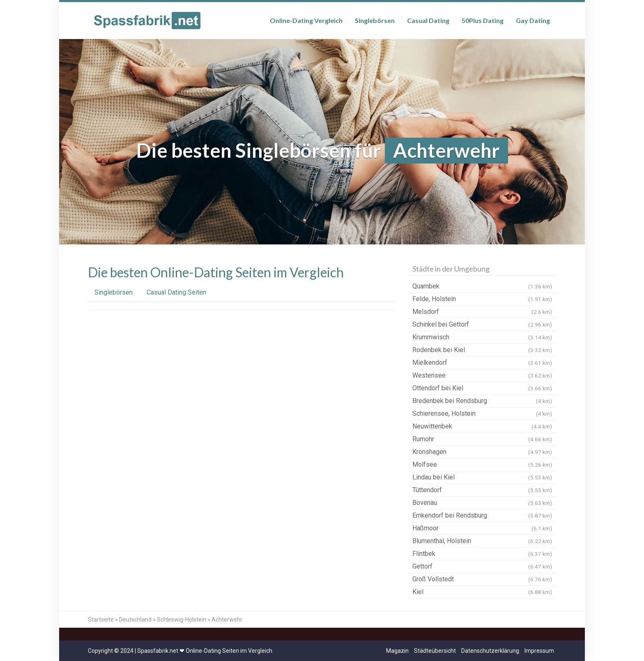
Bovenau (482, 503)
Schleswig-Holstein (182, 620)
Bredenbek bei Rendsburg (482, 401)
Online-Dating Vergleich (306, 20)
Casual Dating (428, 20)
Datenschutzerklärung (490, 651)
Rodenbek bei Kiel (482, 350)
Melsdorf (482, 312)
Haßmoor (482, 528)
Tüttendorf (482, 490)
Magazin (397, 651)
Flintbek (482, 554)
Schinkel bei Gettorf (482, 325)
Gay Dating (533, 20)
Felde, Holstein (482, 299)
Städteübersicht (435, 651)
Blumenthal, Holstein (482, 541)
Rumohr (482, 439)
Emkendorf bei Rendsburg (482, 516)
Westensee (482, 375)
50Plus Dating (483, 20)
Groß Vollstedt (482, 579)
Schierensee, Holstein (482, 414)
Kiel (482, 592)
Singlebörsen (375, 20)
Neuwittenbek (482, 426)
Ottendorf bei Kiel (482, 388)
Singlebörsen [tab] (114, 292)
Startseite (101, 620)
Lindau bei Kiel (482, 477)
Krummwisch (482, 337)
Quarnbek (482, 286)
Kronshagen (482, 452)
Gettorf (482, 567)
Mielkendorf (482, 363)
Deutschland (135, 620)
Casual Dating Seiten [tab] (176, 292)
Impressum (539, 651)
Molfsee (482, 465)
